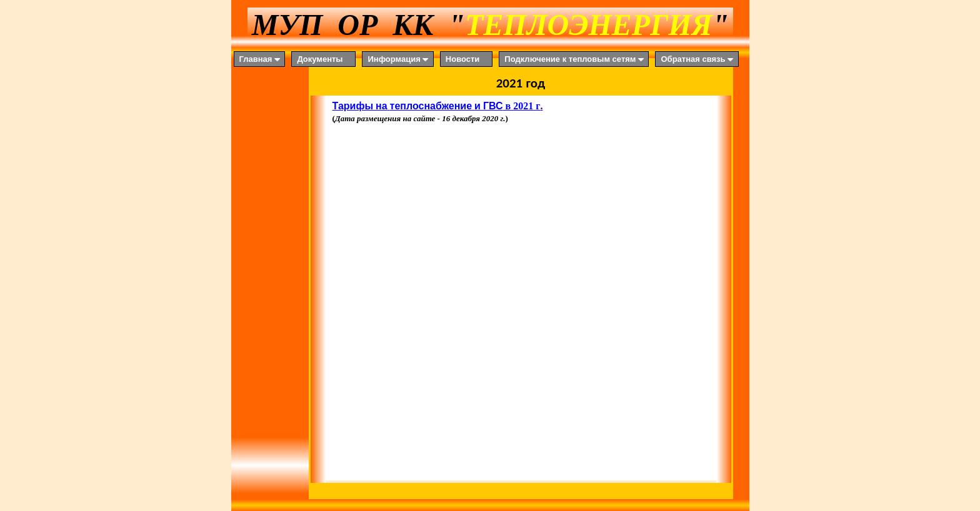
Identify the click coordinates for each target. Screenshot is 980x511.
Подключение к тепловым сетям (575, 59)
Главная (261, 59)
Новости (463, 59)
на (382, 106)
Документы (320, 59)
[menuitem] (263, 59)
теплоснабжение (431, 106)
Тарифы (353, 106)
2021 (523, 106)
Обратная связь (698, 59)
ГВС (493, 106)
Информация (399, 59)
